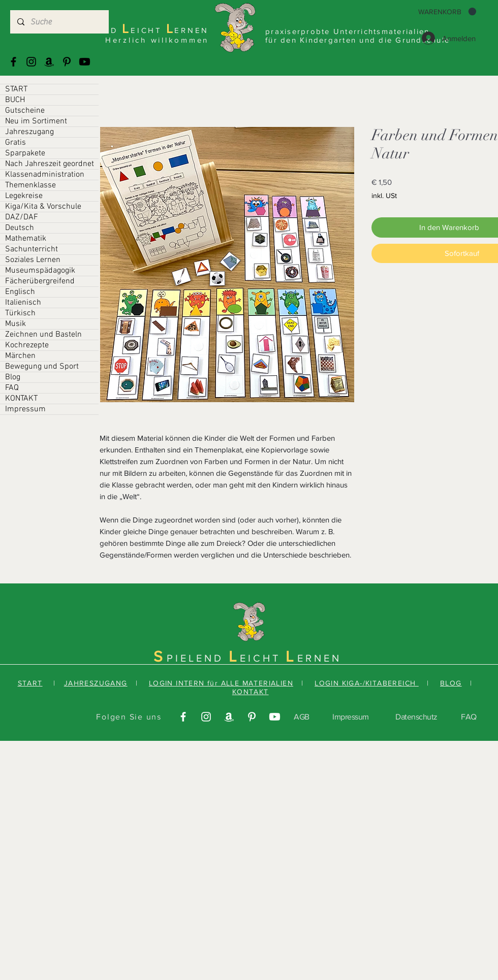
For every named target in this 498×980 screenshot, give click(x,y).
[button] (447, 12)
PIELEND (198, 658)
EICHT (263, 658)
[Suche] (59, 22)
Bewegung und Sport (42, 367)
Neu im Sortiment (36, 121)
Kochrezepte (27, 345)
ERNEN (319, 658)
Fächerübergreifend (40, 281)
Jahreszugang (29, 132)
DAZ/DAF (22, 217)
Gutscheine (25, 111)
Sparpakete (25, 153)
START (16, 89)
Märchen (20, 356)
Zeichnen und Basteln (43, 335)
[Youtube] (85, 62)
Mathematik (26, 239)
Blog (13, 377)
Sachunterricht (32, 249)
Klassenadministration (45, 175)
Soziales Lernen (33, 260)
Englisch (20, 292)
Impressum (25, 409)
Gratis (15, 143)
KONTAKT (21, 399)
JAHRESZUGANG (96, 683)
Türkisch (20, 313)
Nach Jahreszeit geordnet (50, 164)
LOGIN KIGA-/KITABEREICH (367, 683)
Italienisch (23, 303)
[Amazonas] (49, 62)
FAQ (12, 388)
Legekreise (24, 196)
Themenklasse (30, 185)
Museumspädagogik (40, 271)
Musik (15, 324)
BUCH (15, 100)
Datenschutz (416, 717)
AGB (302, 717)
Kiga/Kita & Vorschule (43, 207)
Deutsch (20, 228)
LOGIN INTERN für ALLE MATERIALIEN (221, 683)
